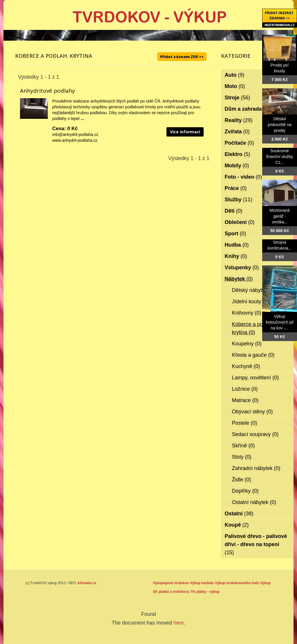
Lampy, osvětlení (256, 378)
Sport (236, 234)
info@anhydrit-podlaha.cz (75, 134)
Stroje (238, 98)
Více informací (185, 132)
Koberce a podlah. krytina (253, 328)
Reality (239, 120)
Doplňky (245, 491)
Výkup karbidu (202, 583)
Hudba (237, 245)
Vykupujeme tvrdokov (171, 583)
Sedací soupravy (255, 434)
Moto (235, 86)
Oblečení (240, 222)
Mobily (237, 166)
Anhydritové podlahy (48, 91)
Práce (236, 188)
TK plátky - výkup (205, 592)
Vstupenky (242, 268)
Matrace (245, 400)
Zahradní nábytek (256, 468)
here (179, 623)
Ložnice (245, 389)
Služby (239, 200)
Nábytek (239, 279)
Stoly (242, 457)
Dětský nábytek (254, 290)
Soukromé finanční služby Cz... (280, 157)
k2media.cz (87, 583)
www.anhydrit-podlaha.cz (75, 140)
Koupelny (247, 344)
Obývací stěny (252, 412)
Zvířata (237, 132)
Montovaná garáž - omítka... (279, 216)
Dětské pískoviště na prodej (280, 125)
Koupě (237, 525)
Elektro (238, 154)
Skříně (243, 446)
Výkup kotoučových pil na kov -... (280, 322)
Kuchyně (246, 366)
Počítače (239, 143)
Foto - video (243, 177)
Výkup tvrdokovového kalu (237, 583)
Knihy (236, 256)
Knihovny (247, 313)
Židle (242, 480)
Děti (234, 211)
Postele (245, 423)
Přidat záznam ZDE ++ (182, 57)
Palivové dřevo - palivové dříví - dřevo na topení (256, 544)
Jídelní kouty (251, 302)
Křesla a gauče (253, 355)
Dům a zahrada (247, 109)
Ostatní (239, 514)
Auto (235, 75)
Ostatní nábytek (254, 502)
